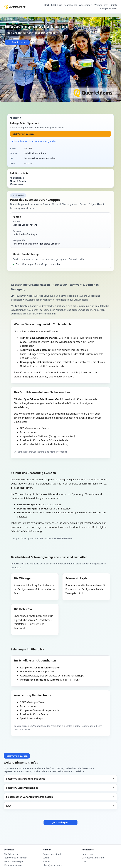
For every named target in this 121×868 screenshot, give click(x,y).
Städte (114, 5)
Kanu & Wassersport (14, 861)
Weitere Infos (16, 184)
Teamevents (71, 5)
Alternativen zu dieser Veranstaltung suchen (35, 141)
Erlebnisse (56, 5)
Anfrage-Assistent (108, 8)
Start (46, 5)
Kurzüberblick (17, 178)
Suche (46, 858)
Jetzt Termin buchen (17, 42)
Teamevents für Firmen (15, 858)
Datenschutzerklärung (93, 858)
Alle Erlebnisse (11, 854)
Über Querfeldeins (52, 865)
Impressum (88, 854)
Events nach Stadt (52, 854)
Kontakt (47, 861)
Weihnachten (101, 5)
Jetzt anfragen (60, 822)
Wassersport (86, 5)
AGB (84, 861)
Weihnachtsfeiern (13, 865)
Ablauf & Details (18, 181)
